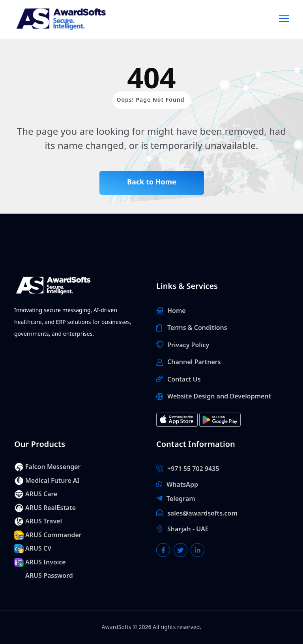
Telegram (181, 499)
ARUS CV (38, 549)
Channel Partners (194, 362)
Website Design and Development (219, 396)
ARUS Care (41, 494)
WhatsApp (182, 485)
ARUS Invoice (46, 562)
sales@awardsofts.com (202, 514)
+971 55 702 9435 (193, 469)
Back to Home (152, 182)
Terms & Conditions (197, 328)
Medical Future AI (52, 481)
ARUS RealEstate (50, 508)
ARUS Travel (44, 521)
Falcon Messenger (53, 467)
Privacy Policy (188, 345)
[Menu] (284, 18)
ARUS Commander (53, 535)
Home (177, 311)
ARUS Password (49, 576)
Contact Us (184, 380)
